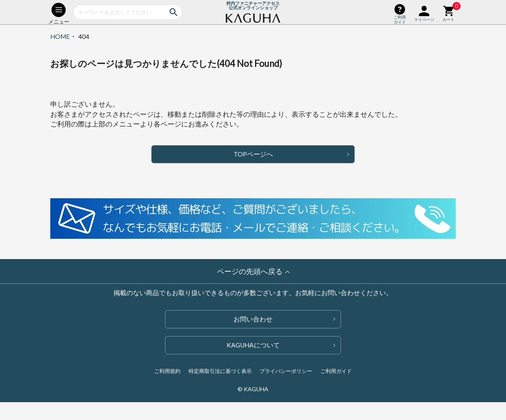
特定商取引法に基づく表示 (220, 371)
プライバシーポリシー (286, 371)
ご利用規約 (167, 371)
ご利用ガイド (336, 371)
